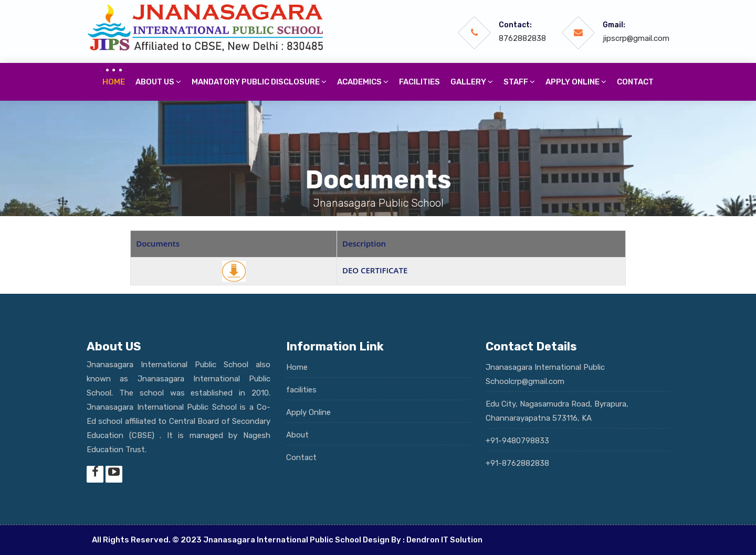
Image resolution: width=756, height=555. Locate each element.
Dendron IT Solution (444, 540)
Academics (363, 82)
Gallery (472, 82)
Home (114, 82)
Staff (519, 82)
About (297, 435)
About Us (158, 82)
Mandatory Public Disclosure (259, 82)
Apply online (576, 82)
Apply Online (308, 412)
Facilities (419, 82)
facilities (301, 390)
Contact (635, 82)
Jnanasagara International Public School (282, 540)
